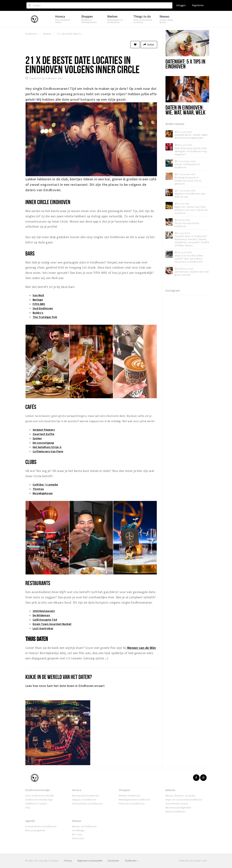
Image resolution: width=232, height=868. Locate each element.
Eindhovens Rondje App (39, 800)
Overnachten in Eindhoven (87, 804)
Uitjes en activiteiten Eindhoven (184, 800)
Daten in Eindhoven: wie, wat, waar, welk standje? (186, 112)
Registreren (198, 5)
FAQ (28, 808)
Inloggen (181, 5)
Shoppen (124, 790)
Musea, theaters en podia (180, 796)
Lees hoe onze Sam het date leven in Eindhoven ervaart (65, 686)
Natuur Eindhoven (176, 811)
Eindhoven (132, 861)
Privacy (68, 861)
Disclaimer (113, 861)
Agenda (30, 821)
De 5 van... (78, 834)
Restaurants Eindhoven (86, 796)
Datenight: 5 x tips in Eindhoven (185, 64)
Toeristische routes (177, 804)
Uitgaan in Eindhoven (84, 800)
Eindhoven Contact (36, 804)
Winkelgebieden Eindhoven (134, 800)
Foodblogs (78, 830)
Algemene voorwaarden (90, 861)
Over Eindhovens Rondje (40, 796)
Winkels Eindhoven (130, 796)
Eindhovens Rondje (37, 790)
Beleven (170, 790)
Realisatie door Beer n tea (193, 861)
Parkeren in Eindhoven (132, 804)
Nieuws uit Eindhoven (84, 826)
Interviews (78, 838)
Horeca (77, 790)
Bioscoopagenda (35, 830)
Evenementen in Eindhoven (41, 826)
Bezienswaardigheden (178, 808)
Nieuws (77, 821)
